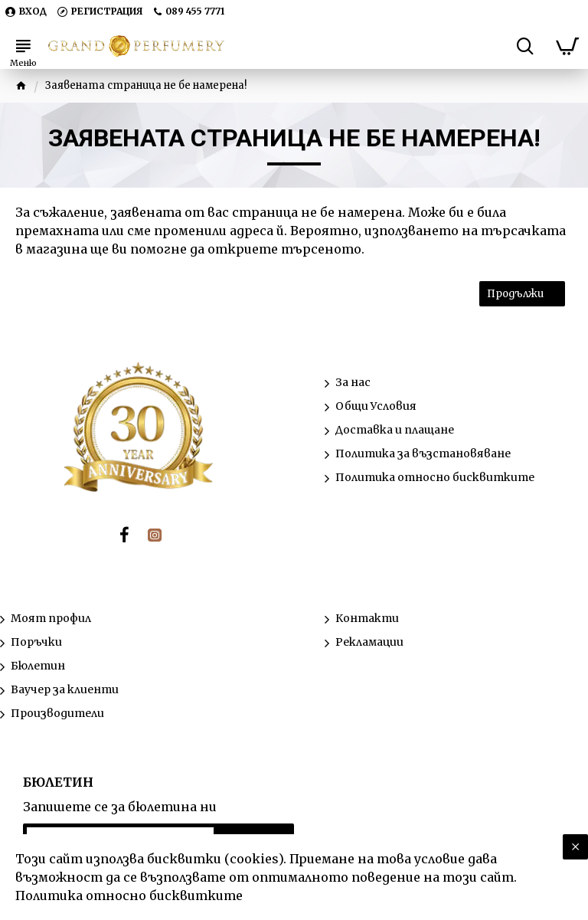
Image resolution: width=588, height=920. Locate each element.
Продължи (515, 294)
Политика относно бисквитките (129, 895)
